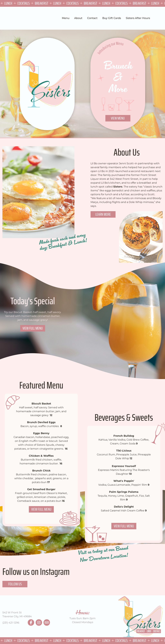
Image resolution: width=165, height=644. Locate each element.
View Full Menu (33, 328)
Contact (92, 18)
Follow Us (15, 584)
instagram (39, 623)
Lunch (9, 3)
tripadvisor (47, 623)
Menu (66, 18)
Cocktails (24, 3)
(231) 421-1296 (11, 623)
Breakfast (42, 3)
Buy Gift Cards (112, 18)
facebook (31, 623)
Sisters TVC (10, 18)
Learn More (103, 214)
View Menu (118, 118)
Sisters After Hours (138, 18)
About (78, 18)
